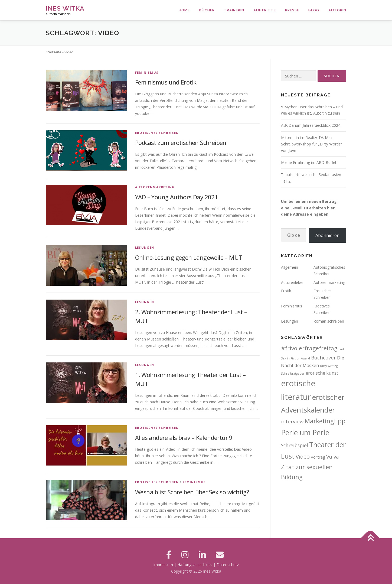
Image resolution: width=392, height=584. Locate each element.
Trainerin (234, 10)
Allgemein (290, 267)
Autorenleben (293, 282)
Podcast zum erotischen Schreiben (181, 142)
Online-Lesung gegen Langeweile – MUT (189, 257)
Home (184, 10)
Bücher (207, 10)
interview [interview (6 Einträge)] (292, 421)
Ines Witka (65, 8)
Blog (314, 10)
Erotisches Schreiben (157, 133)
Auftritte (265, 10)
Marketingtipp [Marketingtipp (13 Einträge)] (325, 421)
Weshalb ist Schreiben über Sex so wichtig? (192, 492)
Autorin (337, 10)
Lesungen (145, 247)
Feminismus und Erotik (166, 82)
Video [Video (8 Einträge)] (303, 457)
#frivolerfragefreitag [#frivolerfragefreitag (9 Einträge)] (309, 348)
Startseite (53, 52)
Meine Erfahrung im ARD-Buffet (309, 162)
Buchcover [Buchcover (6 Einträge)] (324, 357)
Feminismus (147, 72)
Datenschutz (228, 565)
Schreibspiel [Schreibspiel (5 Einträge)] (295, 445)
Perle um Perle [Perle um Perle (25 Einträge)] (305, 432)
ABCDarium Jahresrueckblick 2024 (311, 125)
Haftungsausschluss (195, 565)
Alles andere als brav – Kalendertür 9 (184, 437)
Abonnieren (327, 235)
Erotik (286, 291)
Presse (292, 10)
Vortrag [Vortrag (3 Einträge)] (318, 457)
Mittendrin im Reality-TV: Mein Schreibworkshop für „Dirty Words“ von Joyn (311, 144)
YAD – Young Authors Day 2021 (177, 197)
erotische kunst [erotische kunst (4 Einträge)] (322, 373)
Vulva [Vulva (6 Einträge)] (333, 457)
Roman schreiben (329, 321)
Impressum (163, 565)
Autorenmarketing (155, 187)
